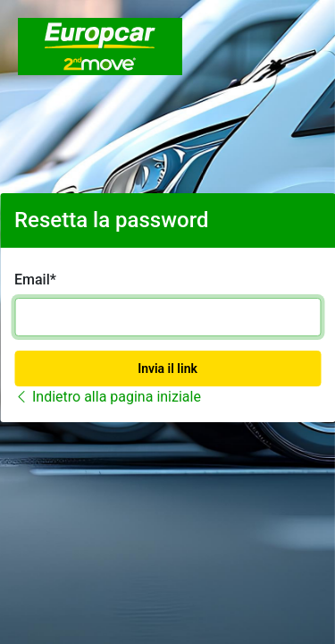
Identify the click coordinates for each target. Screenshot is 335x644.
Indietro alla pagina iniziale (108, 397)
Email (32, 280)
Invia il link (167, 369)
